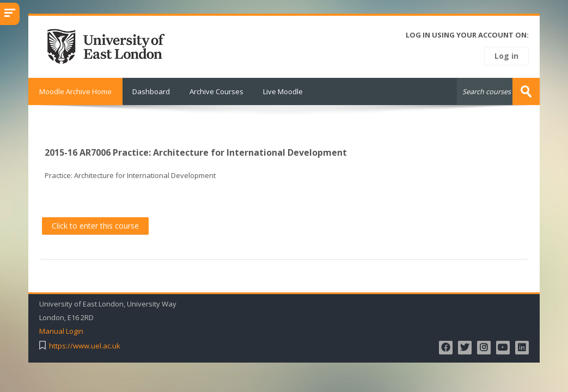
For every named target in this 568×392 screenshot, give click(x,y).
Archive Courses (216, 91)
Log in (506, 56)
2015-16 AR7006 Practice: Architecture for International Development (196, 152)
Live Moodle (283, 91)
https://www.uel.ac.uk (85, 346)
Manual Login (61, 331)
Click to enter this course (95, 226)
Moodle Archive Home (75, 91)
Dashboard (151, 91)
